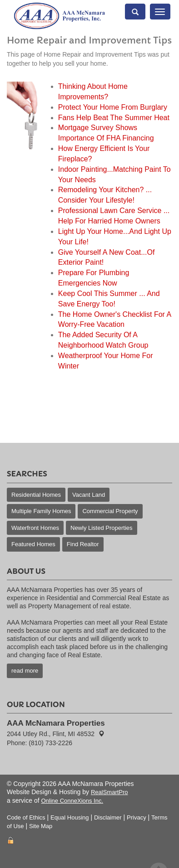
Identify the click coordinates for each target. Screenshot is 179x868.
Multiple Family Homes (41, 511)
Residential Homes (36, 495)
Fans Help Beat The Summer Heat (114, 118)
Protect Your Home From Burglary (113, 107)
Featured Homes (33, 544)
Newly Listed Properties (102, 528)
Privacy (137, 817)
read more (25, 671)
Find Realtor (83, 544)
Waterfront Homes (35, 528)
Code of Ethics (26, 817)
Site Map (41, 826)
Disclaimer (108, 817)
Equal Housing (70, 817)
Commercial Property (110, 511)
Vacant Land (89, 495)
